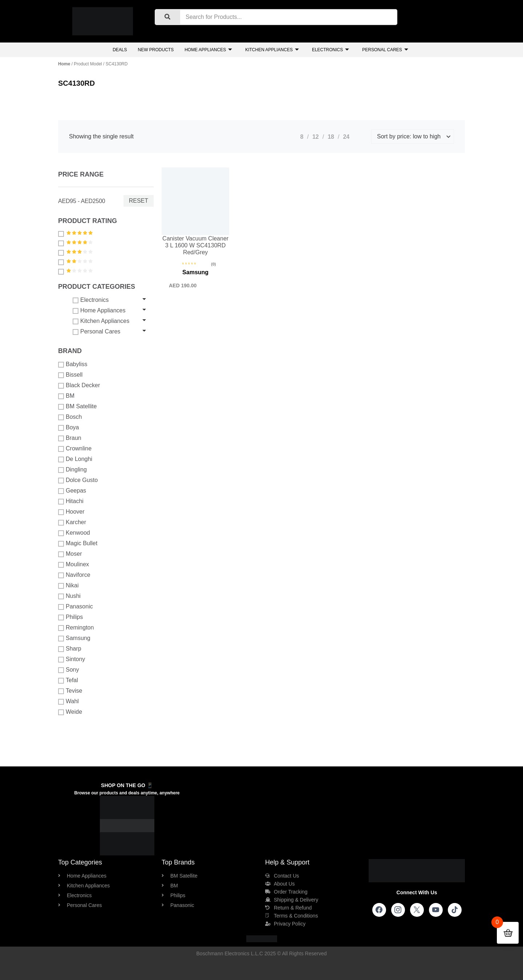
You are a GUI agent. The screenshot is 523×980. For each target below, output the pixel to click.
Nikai (68, 586)
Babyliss (73, 364)
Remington (76, 628)
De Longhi (75, 459)
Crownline (75, 449)
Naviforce (74, 575)
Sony (68, 670)
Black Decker (79, 385)
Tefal (68, 680)
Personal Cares (385, 50)
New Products (156, 50)
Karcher (72, 522)
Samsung (74, 638)
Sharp (70, 649)
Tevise (70, 691)
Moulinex (74, 564)
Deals (120, 50)
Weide (70, 712)
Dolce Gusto (78, 480)
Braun (70, 438)
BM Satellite (77, 406)
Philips (70, 617)
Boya (68, 428)
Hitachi (71, 501)
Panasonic (76, 607)
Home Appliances (208, 50)
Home (64, 64)
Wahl (68, 701)
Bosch (70, 417)
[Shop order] (413, 137)
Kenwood (74, 533)
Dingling (72, 470)
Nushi (69, 596)
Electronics (331, 50)
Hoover (71, 512)
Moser (70, 554)
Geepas (72, 491)
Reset (139, 201)
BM (66, 396)
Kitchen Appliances (272, 50)
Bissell (70, 375)
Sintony (72, 659)
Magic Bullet (78, 543)
